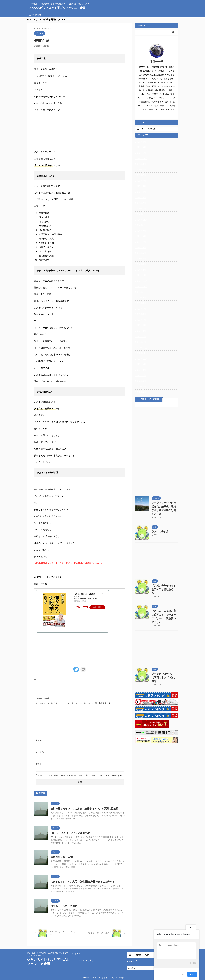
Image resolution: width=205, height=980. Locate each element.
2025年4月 (140, 192)
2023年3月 (140, 331)
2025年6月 (140, 181)
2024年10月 (141, 225)
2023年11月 (141, 287)
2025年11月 (141, 159)
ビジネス (40, 678)
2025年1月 (140, 209)
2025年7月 (140, 175)
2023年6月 (140, 314)
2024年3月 (140, 264)
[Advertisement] (157, 451)
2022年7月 (140, 376)
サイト (39, 762)
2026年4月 (140, 142)
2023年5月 (140, 320)
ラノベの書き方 (159, 528)
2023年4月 (140, 325)
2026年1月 (140, 153)
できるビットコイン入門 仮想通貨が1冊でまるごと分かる (81, 880)
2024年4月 (140, 259)
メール (40, 750)
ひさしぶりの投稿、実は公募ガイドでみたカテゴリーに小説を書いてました (165, 607)
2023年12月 (141, 281)
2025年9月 (140, 164)
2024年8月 (140, 236)
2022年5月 (140, 387)
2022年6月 (140, 381)
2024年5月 (140, 253)
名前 (39, 739)
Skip (183, 974)
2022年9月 (140, 364)
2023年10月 (141, 292)
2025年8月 (140, 170)
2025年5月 (140, 186)
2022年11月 (141, 353)
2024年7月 (140, 242)
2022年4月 (140, 392)
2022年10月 (141, 359)
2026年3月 (140, 147)
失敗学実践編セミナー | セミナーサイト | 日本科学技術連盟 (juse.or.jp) (68, 569)
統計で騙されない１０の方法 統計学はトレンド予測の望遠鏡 (82, 807)
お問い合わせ (35, 15)
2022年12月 (141, 348)
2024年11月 (141, 220)
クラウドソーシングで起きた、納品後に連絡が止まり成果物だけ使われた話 (165, 507)
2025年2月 (140, 203)
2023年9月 (140, 298)
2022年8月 (140, 370)
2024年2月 (140, 270)
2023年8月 (140, 303)
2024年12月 (141, 214)
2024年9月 (140, 231)
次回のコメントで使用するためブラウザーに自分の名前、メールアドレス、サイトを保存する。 (81, 774)
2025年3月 (140, 198)
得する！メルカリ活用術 (63, 904)
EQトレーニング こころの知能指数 (69, 831)
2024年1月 (140, 275)
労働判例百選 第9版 (61, 856)
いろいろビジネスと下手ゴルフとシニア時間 (57, 8)
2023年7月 (140, 309)
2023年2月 (140, 337)
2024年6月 (140, 248)
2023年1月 (140, 342)
